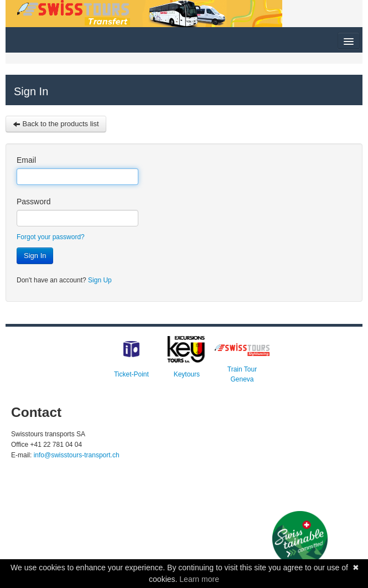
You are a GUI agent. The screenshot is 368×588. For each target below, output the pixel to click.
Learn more (199, 579)
